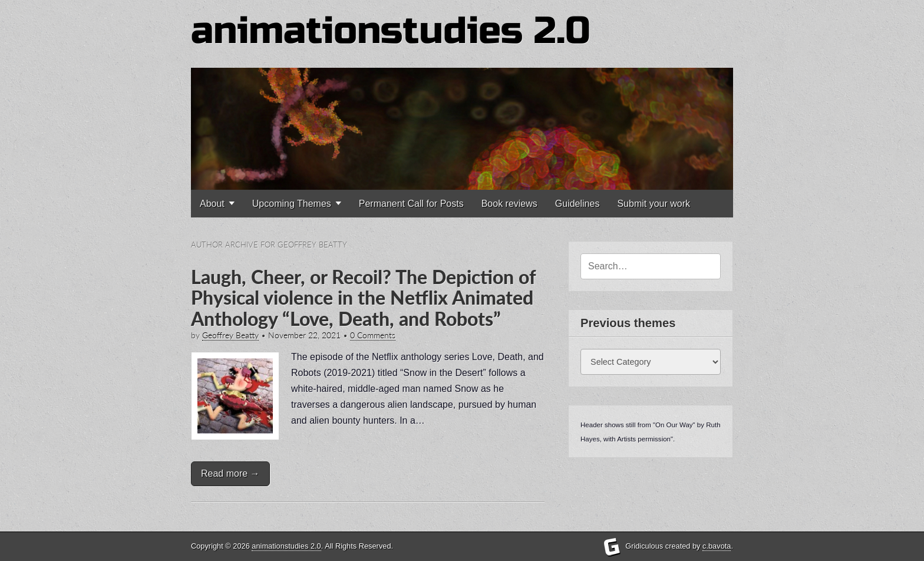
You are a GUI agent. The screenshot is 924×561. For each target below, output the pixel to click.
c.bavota (717, 546)
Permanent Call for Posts (411, 204)
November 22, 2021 (304, 335)
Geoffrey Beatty (230, 335)
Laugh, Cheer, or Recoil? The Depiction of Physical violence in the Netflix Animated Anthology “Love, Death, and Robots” (363, 297)
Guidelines (577, 204)
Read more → (230, 473)
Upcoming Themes (292, 204)
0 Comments (373, 335)
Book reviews (509, 204)
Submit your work (654, 204)
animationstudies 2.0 (391, 31)
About (212, 204)
